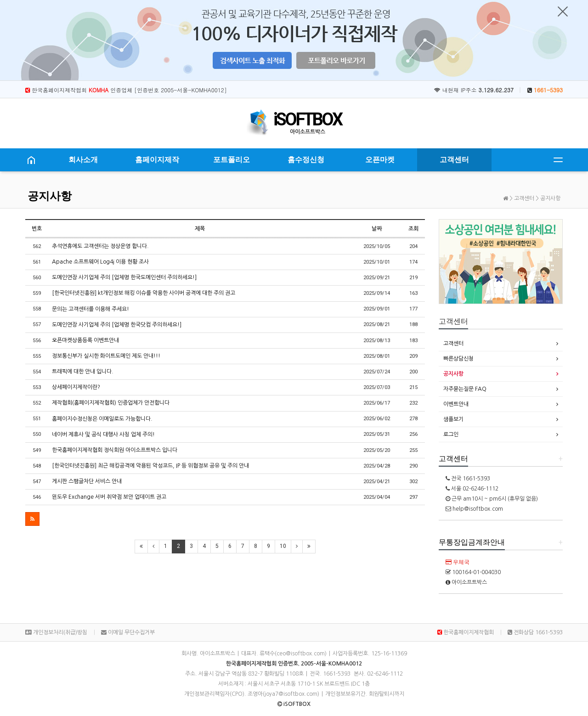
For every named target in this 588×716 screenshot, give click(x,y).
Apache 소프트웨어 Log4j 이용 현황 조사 (100, 262)
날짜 (377, 229)
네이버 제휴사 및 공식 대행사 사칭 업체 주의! (103, 434)
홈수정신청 (306, 160)
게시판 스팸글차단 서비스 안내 (87, 481)
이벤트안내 (456, 404)
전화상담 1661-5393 (535, 632)
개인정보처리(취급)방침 (56, 632)
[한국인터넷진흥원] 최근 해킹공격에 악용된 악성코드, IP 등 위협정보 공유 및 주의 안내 (150, 466)
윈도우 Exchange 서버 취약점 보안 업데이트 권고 (109, 497)
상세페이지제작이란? (76, 387)
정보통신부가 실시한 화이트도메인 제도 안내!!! (106, 356)
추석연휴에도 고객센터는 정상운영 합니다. (100, 246)
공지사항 (50, 196)
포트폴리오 (232, 160)
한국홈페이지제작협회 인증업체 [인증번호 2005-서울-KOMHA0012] (126, 90)
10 (283, 546)
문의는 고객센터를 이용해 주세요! (90, 309)
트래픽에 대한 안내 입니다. (83, 372)
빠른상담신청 (458, 359)
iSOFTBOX (307, 119)
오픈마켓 (380, 160)
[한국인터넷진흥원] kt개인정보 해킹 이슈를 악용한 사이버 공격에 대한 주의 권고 (144, 293)
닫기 (563, 11)
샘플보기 (453, 419)
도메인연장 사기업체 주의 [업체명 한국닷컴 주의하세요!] (117, 325)
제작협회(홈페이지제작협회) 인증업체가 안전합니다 (111, 403)
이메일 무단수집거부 (128, 632)
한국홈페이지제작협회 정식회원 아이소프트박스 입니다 (115, 450)
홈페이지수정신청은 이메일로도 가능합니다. (102, 419)
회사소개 (83, 160)
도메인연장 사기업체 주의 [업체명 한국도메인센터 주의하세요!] (124, 277)
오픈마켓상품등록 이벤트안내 (85, 340)
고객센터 (454, 160)
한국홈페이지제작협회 (466, 632)
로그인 (451, 434)
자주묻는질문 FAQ (465, 389)
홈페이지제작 (157, 160)
